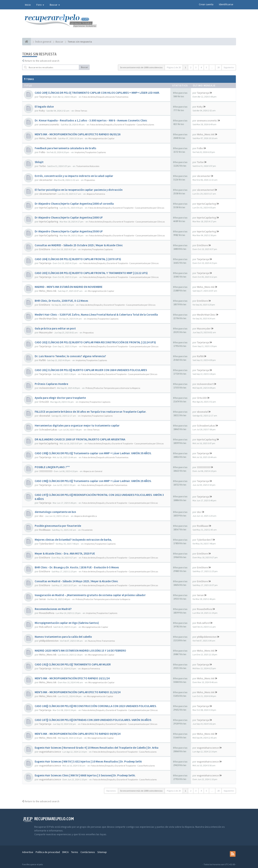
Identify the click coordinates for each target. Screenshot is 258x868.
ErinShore (45, 249)
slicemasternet (48, 194)
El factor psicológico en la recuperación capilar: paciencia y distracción (79, 190)
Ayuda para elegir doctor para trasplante (60, 398)
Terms (75, 852)
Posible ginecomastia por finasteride (58, 526)
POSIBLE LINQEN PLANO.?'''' (52, 467)
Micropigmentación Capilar (101, 138)
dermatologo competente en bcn (55, 512)
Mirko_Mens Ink (48, 138)
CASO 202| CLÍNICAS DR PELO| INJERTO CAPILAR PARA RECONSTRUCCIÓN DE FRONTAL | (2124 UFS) (95, 342)
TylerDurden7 (47, 544)
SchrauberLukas (48, 430)
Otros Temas (81, 111)
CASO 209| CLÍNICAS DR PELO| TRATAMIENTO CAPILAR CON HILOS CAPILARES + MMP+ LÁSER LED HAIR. (97, 93)
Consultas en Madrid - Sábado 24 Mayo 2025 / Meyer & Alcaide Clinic (76, 581)
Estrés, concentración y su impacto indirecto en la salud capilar (74, 176)
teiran (42, 599)
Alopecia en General (93, 471)
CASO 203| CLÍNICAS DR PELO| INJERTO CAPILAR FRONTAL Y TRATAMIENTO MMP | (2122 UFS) (91, 273)
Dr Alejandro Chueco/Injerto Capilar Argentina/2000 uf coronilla (74, 204)
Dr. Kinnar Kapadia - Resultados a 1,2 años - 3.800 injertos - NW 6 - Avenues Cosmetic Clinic (91, 120)
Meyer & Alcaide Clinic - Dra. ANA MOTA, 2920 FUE (65, 553)
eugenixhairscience (50, 752)
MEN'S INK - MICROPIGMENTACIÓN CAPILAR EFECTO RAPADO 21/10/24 (78, 692)
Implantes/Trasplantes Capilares (90, 152)
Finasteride (87, 530)
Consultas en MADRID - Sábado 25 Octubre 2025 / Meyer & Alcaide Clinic (79, 245)
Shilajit (39, 162)
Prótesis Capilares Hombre (51, 384)
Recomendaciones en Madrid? (53, 609)
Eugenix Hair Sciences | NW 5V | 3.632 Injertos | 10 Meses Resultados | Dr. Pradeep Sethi (88, 761)
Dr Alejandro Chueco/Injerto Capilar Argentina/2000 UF (69, 217)
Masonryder (46, 332)
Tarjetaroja (45, 97)
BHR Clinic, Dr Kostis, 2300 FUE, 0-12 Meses (61, 301)
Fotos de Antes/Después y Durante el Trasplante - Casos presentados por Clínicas (126, 208)
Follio (42, 152)
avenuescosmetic (49, 124)
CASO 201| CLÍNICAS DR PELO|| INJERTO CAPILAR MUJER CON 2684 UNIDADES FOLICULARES (91, 370)
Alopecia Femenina (96, 194)
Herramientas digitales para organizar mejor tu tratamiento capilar (77, 425)
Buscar (55, 5)
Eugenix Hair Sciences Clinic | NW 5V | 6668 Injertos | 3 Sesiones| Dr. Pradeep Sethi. (85, 775)
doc (41, 516)
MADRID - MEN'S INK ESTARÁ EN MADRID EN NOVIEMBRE (69, 287)
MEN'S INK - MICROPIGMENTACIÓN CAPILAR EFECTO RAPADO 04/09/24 (78, 734)
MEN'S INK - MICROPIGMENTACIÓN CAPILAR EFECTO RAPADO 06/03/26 (78, 134)
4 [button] (201, 67)
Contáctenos (88, 852)
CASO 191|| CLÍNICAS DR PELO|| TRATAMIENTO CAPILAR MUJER (73, 664)
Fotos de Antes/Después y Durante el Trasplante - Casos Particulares (122, 125)
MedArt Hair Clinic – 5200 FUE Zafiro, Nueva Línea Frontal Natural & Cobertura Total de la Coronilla (96, 315)
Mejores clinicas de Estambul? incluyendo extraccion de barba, (73, 540)
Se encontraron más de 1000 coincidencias (141, 67)
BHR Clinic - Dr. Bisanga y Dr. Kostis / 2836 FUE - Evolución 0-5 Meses (77, 567)
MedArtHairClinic (48, 319)
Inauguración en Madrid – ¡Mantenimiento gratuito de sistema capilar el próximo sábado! (90, 595)
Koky (42, 111)
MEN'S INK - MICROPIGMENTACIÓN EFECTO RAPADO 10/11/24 (72, 678)
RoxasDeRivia (47, 613)
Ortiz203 (44, 402)
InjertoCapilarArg (49, 208)
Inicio (28, 5)
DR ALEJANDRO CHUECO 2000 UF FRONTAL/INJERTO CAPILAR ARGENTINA (80, 439)
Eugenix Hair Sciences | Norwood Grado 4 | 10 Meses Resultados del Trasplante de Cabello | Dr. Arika (97, 748)
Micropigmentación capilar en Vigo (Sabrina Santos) (67, 623)
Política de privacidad (48, 852)
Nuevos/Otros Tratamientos (102, 641)
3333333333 (46, 471)
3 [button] (196, 67)
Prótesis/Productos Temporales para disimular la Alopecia (113, 388)
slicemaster (46, 180)
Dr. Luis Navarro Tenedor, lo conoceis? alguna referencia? (70, 356)
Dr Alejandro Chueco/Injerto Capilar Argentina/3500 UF (69, 231)
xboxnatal (45, 416)
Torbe (42, 166)
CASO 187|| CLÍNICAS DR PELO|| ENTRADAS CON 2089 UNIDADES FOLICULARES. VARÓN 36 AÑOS (93, 720)
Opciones (111, 791)
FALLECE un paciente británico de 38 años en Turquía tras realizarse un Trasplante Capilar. (91, 412)
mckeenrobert (47, 388)
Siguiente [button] (229, 67)
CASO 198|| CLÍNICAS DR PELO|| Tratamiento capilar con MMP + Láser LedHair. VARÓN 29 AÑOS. (93, 481)
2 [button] (191, 67)
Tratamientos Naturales (88, 166)
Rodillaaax (45, 530)
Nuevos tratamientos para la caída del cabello (63, 637)
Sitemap (102, 852)
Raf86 (42, 360)
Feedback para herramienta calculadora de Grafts (65, 148)
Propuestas (90, 180)
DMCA (65, 852)
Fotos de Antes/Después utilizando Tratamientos (105, 97)
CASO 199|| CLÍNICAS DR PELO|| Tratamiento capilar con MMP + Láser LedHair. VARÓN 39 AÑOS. (93, 453)
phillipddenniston (49, 641)
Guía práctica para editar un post (55, 328)
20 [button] (218, 67)
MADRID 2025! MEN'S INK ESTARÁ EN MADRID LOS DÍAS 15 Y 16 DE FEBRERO (80, 651)
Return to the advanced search (42, 61)
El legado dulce (44, 107)
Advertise (28, 852)
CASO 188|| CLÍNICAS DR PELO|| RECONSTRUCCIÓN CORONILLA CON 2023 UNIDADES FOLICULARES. (96, 706)
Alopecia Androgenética (86, 516)
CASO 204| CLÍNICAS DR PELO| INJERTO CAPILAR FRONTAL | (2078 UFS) (78, 259)
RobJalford (46, 627)
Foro (40, 5)
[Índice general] (27, 42)
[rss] (233, 854)
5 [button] (206, 67)
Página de (174, 67)
